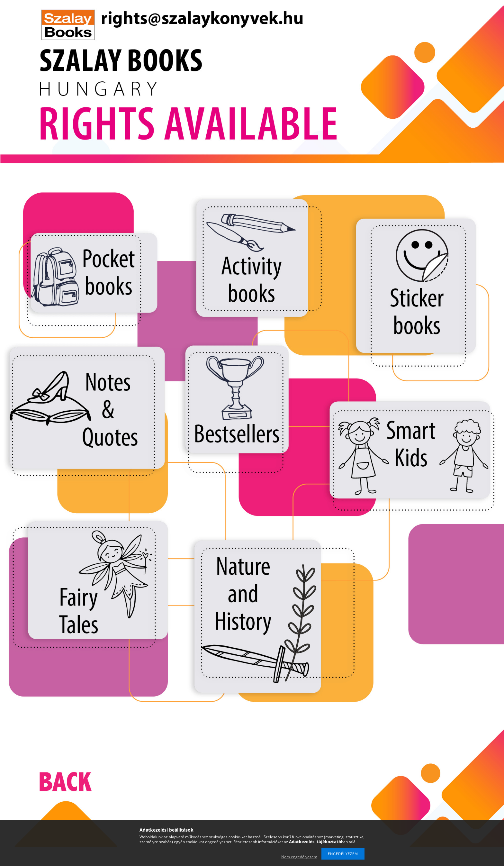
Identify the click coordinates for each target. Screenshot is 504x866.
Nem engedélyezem (299, 857)
